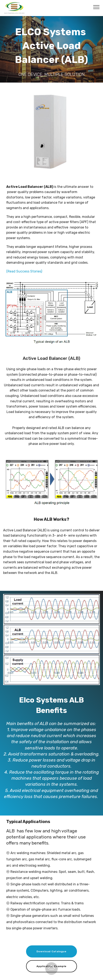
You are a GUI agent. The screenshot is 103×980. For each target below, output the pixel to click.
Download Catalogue (51, 951)
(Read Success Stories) (24, 271)
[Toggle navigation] (96, 7)
